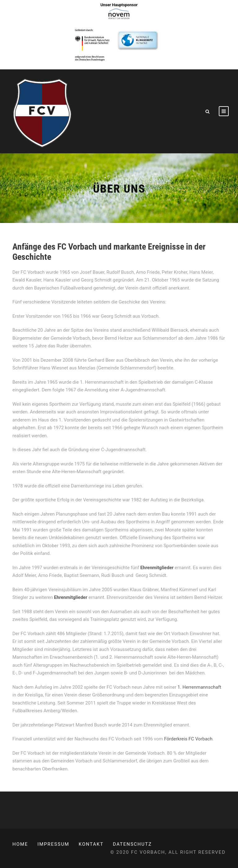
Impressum (53, 844)
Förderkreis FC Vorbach (188, 739)
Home (20, 844)
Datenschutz (132, 844)
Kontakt (91, 844)
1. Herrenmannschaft (199, 687)
